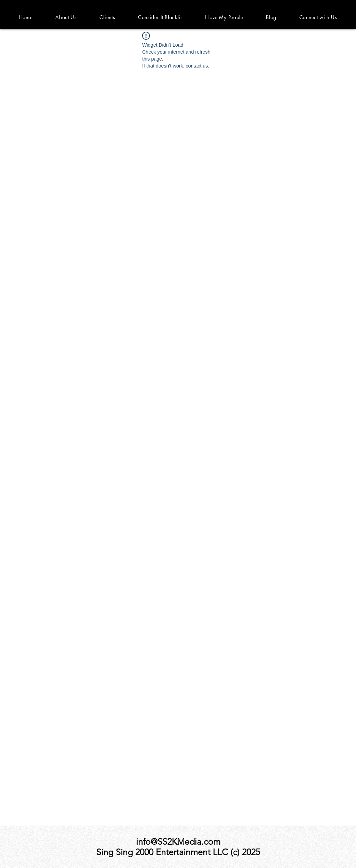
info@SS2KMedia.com (178, 842)
